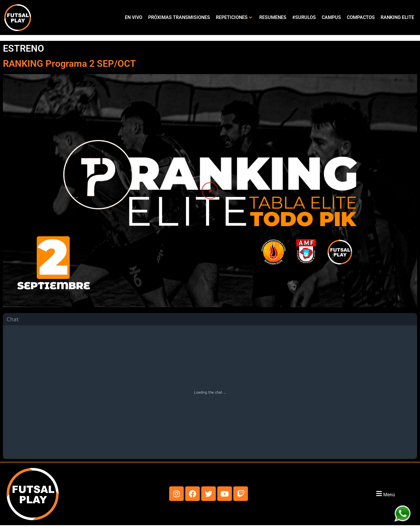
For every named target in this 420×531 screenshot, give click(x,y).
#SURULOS (304, 17)
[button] (210, 191)
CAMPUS (331, 17)
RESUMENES (273, 17)
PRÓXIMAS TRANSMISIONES (179, 17)
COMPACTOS (361, 17)
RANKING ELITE (397, 17)
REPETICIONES (234, 17)
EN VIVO (134, 17)
